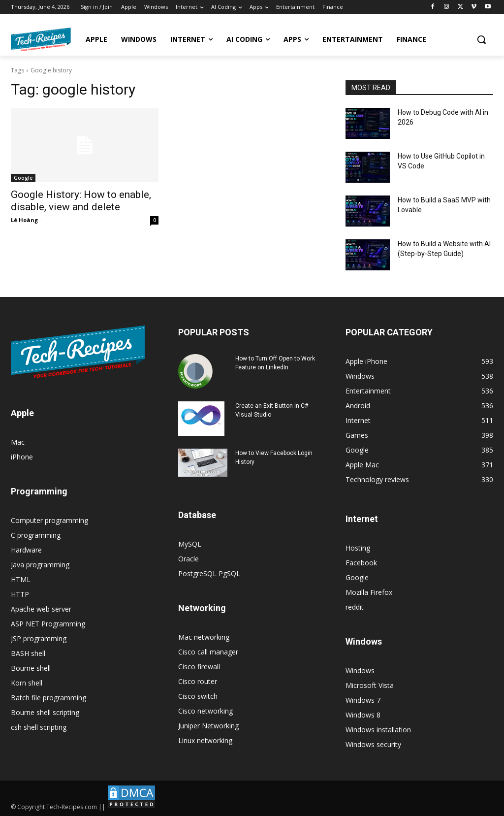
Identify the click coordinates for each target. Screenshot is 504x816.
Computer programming (49, 520)
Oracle (189, 559)
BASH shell (28, 653)
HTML (21, 579)
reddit (355, 607)
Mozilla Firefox (369, 592)
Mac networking (204, 637)
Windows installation (378, 730)
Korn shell (27, 683)
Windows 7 (363, 700)
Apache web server (41, 609)
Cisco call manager (208, 652)
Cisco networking (205, 711)
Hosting (358, 548)
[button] (481, 39)
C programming (36, 535)
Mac (18, 442)
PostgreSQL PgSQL (209, 573)
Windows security (373, 744)
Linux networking (205, 740)
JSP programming (39, 638)
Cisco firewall (199, 667)
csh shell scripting (39, 727)
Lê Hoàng (24, 220)
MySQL (190, 544)
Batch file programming (48, 698)
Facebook (361, 563)
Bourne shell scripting (45, 712)
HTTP (20, 594)
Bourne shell (31, 668)
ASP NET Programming (48, 624)
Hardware (26, 550)
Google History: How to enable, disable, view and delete (81, 201)
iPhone (22, 457)
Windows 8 (363, 715)
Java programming (40, 565)
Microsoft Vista (370, 685)
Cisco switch (198, 696)
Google (23, 178)
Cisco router (198, 681)
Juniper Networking (208, 726)
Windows (360, 670)
